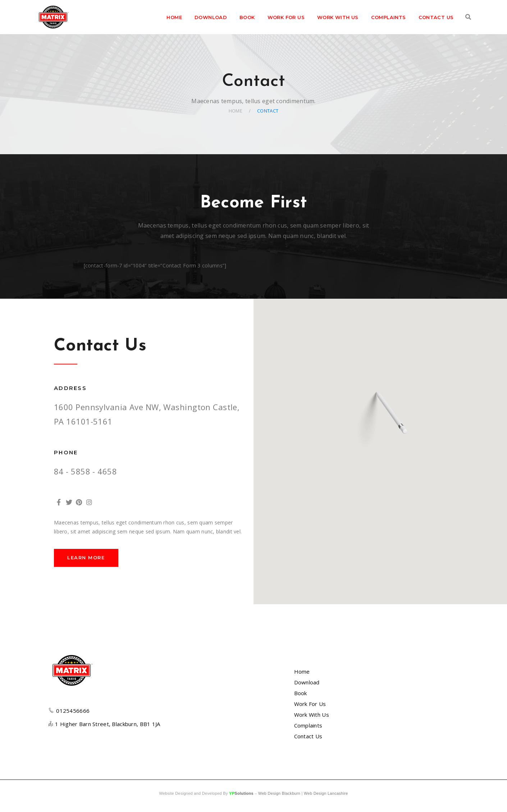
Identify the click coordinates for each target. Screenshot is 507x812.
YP (241, 793)
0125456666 (73, 711)
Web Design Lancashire (326, 793)
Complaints (308, 725)
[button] (380, 421)
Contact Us (308, 736)
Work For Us (310, 704)
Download (307, 682)
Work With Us (312, 715)
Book (301, 693)
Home (236, 111)
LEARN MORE (86, 558)
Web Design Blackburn (279, 793)
